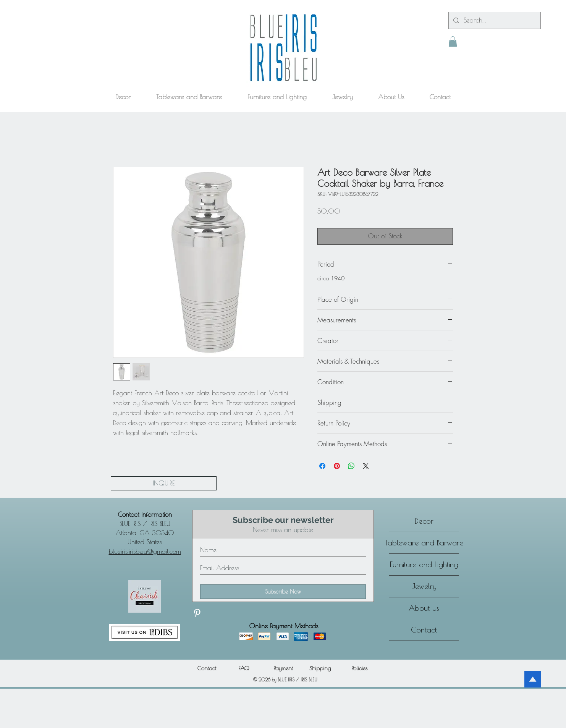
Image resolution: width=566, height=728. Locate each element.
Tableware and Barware (424, 543)
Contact (424, 630)
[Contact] (207, 668)
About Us (424, 608)
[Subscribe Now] (283, 592)
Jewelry (424, 586)
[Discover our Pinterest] (197, 613)
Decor (424, 521)
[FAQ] (243, 668)
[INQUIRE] (164, 483)
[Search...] (494, 20)
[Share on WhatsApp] (351, 466)
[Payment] (283, 668)
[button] (453, 41)
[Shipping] (320, 668)
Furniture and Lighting (424, 564)
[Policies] (359, 668)
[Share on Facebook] (322, 466)
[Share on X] (366, 466)
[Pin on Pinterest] (337, 466)
